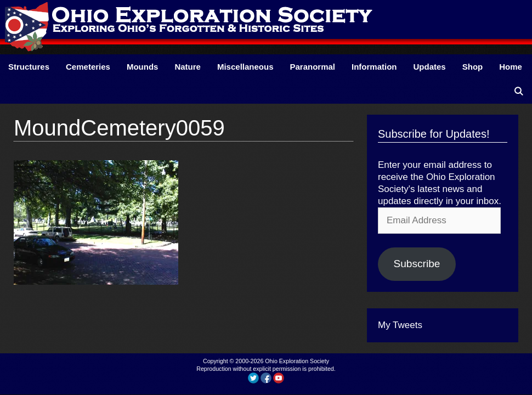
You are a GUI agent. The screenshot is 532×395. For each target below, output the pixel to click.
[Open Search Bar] (519, 91)
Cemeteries (88, 67)
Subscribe (417, 264)
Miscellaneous (245, 67)
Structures (29, 67)
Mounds (143, 67)
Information (374, 67)
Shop (473, 67)
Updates (430, 67)
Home (511, 67)
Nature (188, 67)
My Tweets (400, 325)
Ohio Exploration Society (297, 361)
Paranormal (312, 67)
